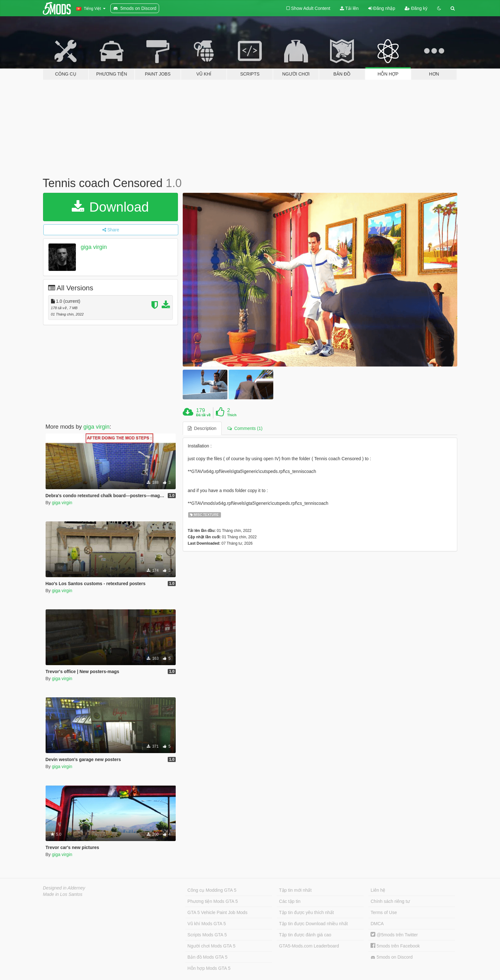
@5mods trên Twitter (394, 935)
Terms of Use (384, 912)
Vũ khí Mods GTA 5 (207, 924)
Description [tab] (202, 428)
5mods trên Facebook (395, 946)
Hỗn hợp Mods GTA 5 (209, 968)
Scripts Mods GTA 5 (207, 935)
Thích (232, 415)
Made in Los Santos (63, 894)
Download (110, 207)
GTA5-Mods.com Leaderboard (309, 946)
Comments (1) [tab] (245, 428)
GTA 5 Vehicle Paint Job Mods (217, 912)
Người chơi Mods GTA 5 (211, 946)
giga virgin (94, 247)
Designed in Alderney (64, 888)
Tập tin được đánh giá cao (305, 935)
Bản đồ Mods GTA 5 (207, 957)
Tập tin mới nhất (295, 890)
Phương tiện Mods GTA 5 (213, 901)
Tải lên (349, 8)
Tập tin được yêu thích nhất (306, 912)
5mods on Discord (392, 957)
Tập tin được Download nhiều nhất (313, 924)
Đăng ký (416, 8)
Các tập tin (290, 901)
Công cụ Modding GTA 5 (212, 890)
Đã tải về (203, 415)
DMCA (377, 924)
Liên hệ (378, 890)
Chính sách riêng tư (390, 901)
